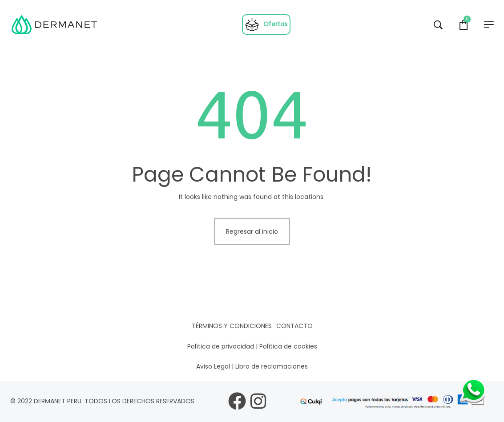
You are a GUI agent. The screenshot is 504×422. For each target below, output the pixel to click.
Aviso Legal (213, 366)
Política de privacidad (221, 346)
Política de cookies (288, 346)
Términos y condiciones (232, 326)
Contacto (294, 326)
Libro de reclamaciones (272, 366)
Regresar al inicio (252, 231)
